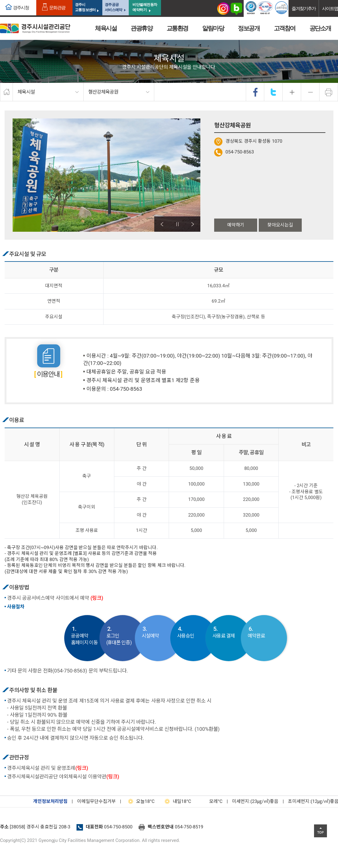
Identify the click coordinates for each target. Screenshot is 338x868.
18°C (140, 801)
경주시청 (21, 8)
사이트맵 (330, 8)
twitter (273, 92)
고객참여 (285, 28)
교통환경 (177, 28)
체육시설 (106, 28)
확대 (292, 92)
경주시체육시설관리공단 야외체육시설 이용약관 (63, 777)
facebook (255, 92)
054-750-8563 (240, 152)
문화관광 (57, 8)
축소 (310, 92)
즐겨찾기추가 (304, 8)
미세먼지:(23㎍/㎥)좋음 (255, 801)
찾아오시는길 (280, 225)
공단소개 (320, 28)
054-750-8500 (118, 827)
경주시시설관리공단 (35, 28)
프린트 (329, 92)
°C (210, 801)
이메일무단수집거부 (96, 801)
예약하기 (236, 225)
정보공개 (249, 28)
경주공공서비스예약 (113, 7)
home (6, 92)
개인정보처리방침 (50, 801)
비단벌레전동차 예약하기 (145, 7)
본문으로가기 (14, 0)
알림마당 (213, 28)
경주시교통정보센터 (85, 7)
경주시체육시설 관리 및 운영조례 (48, 768)
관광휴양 (141, 28)
